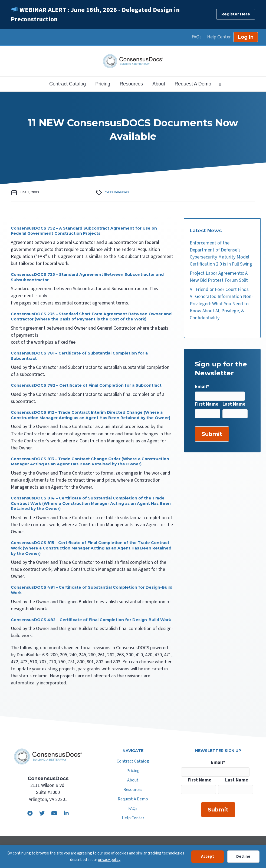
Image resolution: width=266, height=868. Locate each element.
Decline (243, 857)
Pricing (103, 84)
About (159, 84)
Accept (208, 857)
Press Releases (116, 192)
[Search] (218, 84)
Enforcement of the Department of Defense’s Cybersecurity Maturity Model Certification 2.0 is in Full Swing (221, 254)
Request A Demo (193, 84)
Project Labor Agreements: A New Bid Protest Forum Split (219, 277)
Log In (246, 37)
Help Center (219, 37)
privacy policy (109, 860)
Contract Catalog (68, 84)
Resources (131, 84)
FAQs (197, 37)
